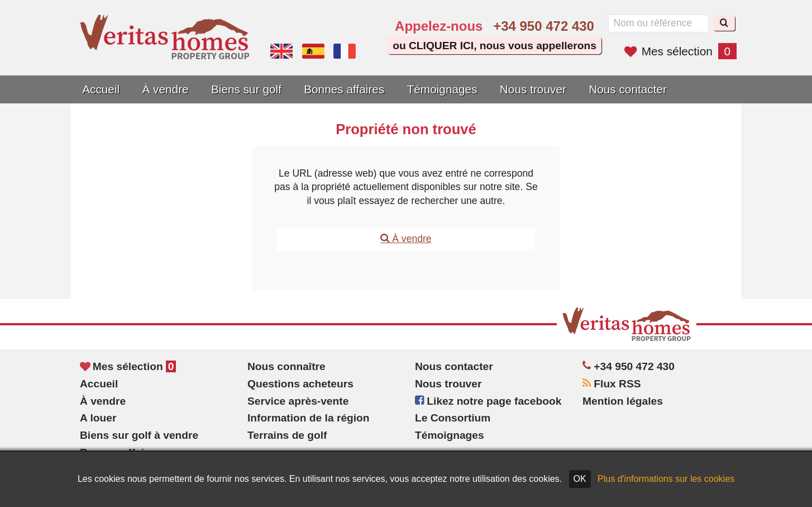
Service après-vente (298, 401)
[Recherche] (724, 23)
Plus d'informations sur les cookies (666, 479)
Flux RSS (612, 384)
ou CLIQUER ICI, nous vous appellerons (495, 46)
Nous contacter (628, 89)
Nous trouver (533, 89)
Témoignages (442, 89)
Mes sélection (680, 51)
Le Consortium (453, 418)
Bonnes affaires (344, 89)
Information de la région (309, 418)
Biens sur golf (246, 89)
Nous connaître (286, 366)
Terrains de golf (287, 435)
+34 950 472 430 (544, 26)
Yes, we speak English (281, 51)
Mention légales (623, 401)
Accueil (101, 89)
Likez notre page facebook (488, 401)
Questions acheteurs (300, 384)
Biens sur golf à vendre (139, 435)
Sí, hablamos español (313, 51)
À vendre (165, 89)
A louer (98, 418)
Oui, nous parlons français (345, 51)
